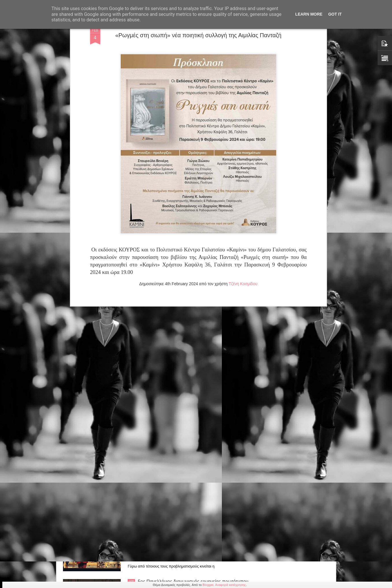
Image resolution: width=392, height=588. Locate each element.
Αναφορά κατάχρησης (231, 585)
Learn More (309, 14)
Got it (335, 14)
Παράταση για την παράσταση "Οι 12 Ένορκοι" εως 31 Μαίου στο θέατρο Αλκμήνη (190, 388)
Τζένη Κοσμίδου (243, 139)
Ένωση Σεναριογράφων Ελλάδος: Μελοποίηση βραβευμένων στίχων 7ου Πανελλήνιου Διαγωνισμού (191, 453)
